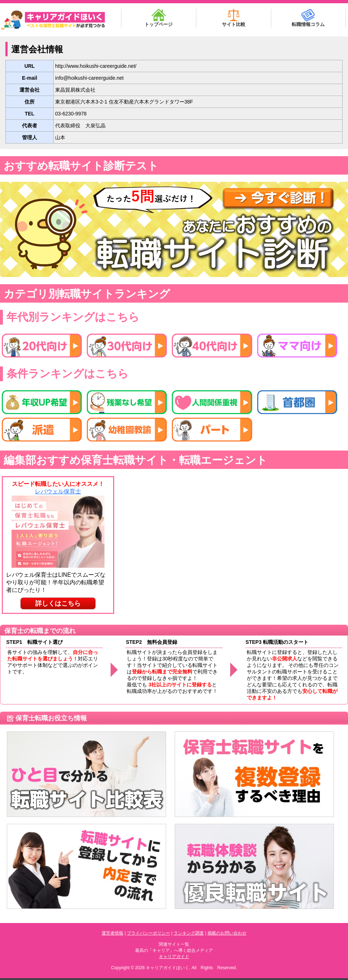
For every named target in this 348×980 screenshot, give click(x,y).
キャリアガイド (174, 957)
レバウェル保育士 (58, 491)
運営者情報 (112, 933)
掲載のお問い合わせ (227, 933)
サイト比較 (234, 18)
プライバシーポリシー (148, 933)
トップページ (159, 18)
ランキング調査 (189, 933)
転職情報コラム (308, 18)
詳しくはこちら (58, 603)
